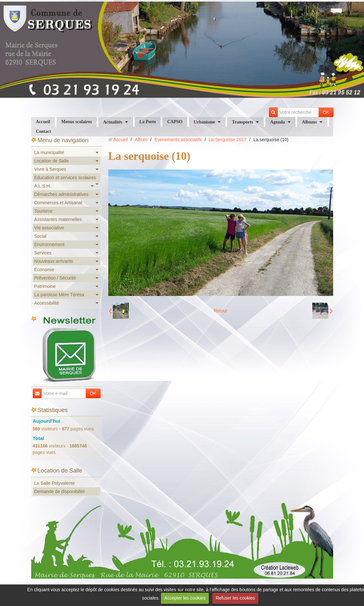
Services (43, 253)
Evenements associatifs (178, 140)
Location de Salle (52, 161)
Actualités (113, 122)
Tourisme (44, 211)
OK (326, 112)
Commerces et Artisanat (58, 203)
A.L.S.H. (43, 186)
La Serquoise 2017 (228, 140)
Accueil (43, 122)
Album (141, 140)
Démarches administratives (62, 194)
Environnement (49, 244)
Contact (44, 131)
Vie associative (49, 228)
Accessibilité (47, 303)
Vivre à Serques (50, 169)
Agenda (278, 122)
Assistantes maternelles (58, 219)
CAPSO (175, 122)
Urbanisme (204, 122)
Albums (310, 122)
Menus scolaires (77, 122)
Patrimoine (45, 286)
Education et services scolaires (65, 178)
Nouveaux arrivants (54, 261)
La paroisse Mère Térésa (59, 295)
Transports (243, 122)
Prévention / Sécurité (55, 278)
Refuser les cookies (235, 598)
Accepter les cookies (185, 598)
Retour (220, 311)
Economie (44, 270)
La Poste (148, 122)
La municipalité (49, 152)
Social (40, 236)
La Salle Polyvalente (55, 483)
